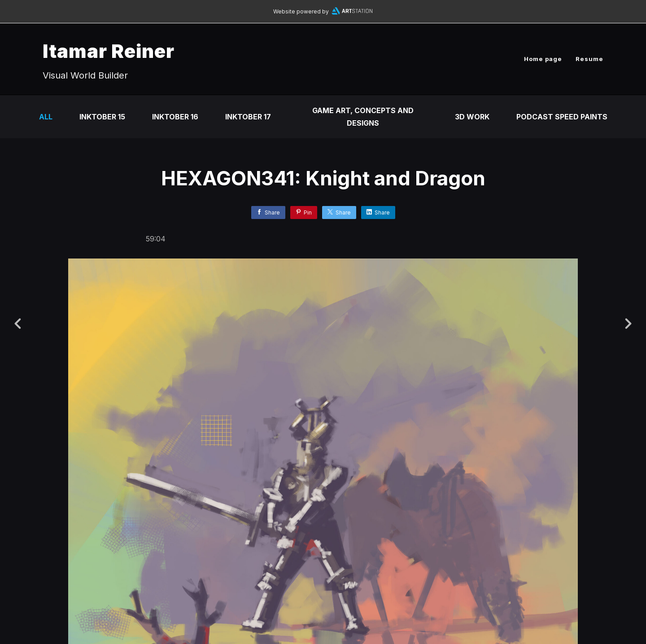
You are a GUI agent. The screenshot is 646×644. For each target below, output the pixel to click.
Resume (589, 59)
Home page (543, 59)
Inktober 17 (248, 117)
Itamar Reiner (109, 51)
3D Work (472, 117)
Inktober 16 (175, 117)
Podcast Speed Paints (562, 117)
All (46, 117)
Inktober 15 (102, 117)
